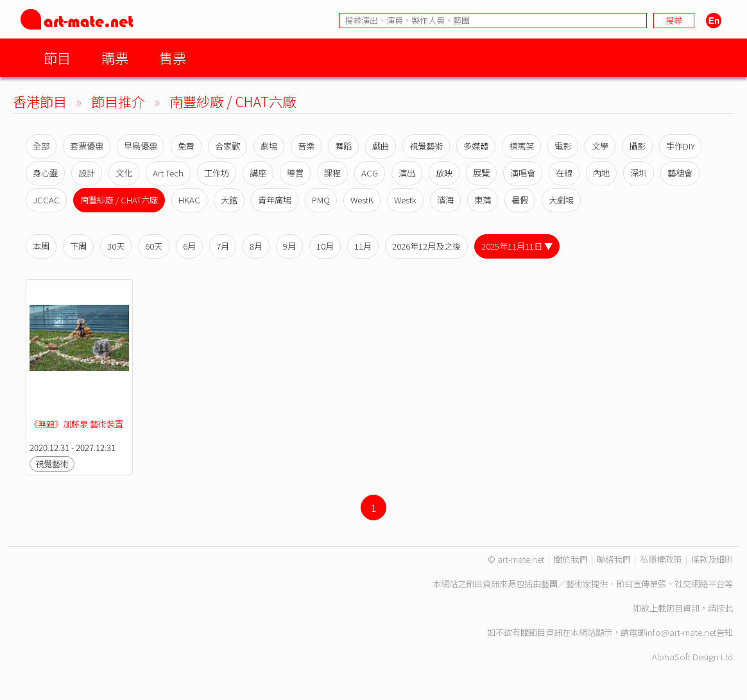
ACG (370, 173)
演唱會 (523, 173)
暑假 (520, 200)
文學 (600, 146)
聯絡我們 (614, 559)
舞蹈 (343, 146)
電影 (563, 146)
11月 (363, 246)
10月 (325, 246)
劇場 (269, 146)
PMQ (321, 200)
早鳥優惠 (141, 146)
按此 (725, 608)
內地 (601, 173)
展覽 (481, 173)
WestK (362, 200)
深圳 (639, 173)
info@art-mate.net (681, 632)
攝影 (637, 146)
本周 (41, 246)
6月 (189, 246)
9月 (289, 246)
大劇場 (561, 200)
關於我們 (571, 559)
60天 (154, 246)
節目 (57, 57)
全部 (41, 146)
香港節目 (40, 101)
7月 (223, 246)
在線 (564, 173)
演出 (407, 173)
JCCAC (46, 200)
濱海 (445, 200)
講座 (258, 173)
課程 (332, 173)
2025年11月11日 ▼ (517, 246)
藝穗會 (680, 173)
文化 (124, 173)
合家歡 (228, 146)
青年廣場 (275, 200)
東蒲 (483, 200)
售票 (173, 57)
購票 (115, 57)
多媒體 (476, 146)
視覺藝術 (426, 146)
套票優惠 (87, 146)
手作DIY (681, 146)
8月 (256, 246)
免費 (186, 146)
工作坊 (217, 173)
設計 (87, 173)
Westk (405, 200)
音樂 (306, 146)
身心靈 (45, 173)
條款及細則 (712, 559)
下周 (78, 246)
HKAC (189, 200)
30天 (116, 246)
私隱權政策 (661, 559)
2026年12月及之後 (426, 246)
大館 (229, 200)
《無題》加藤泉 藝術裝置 (76, 424)
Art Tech (168, 173)
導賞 (295, 173)
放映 (444, 173)
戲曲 (381, 146)
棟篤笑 (521, 146)
